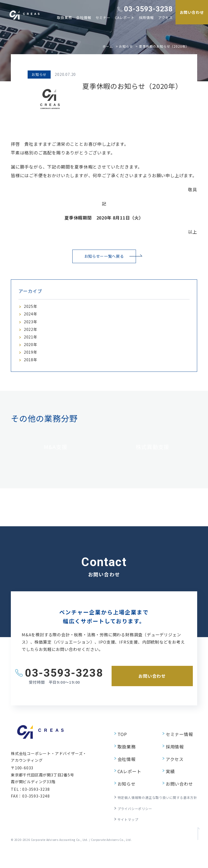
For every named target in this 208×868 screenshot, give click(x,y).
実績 (165, 790)
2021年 (31, 345)
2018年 (31, 372)
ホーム (108, 46)
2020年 (31, 354)
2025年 (31, 308)
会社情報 (84, 17)
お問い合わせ (174, 800)
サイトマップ (117, 831)
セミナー (103, 17)
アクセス (165, 17)
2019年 (31, 363)
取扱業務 (64, 17)
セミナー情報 (174, 761)
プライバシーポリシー (125, 822)
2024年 (31, 317)
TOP (111, 761)
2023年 (31, 327)
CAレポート (125, 17)
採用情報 (146, 17)
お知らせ (126, 46)
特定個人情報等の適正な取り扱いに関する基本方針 (151, 812)
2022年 (31, 336)
